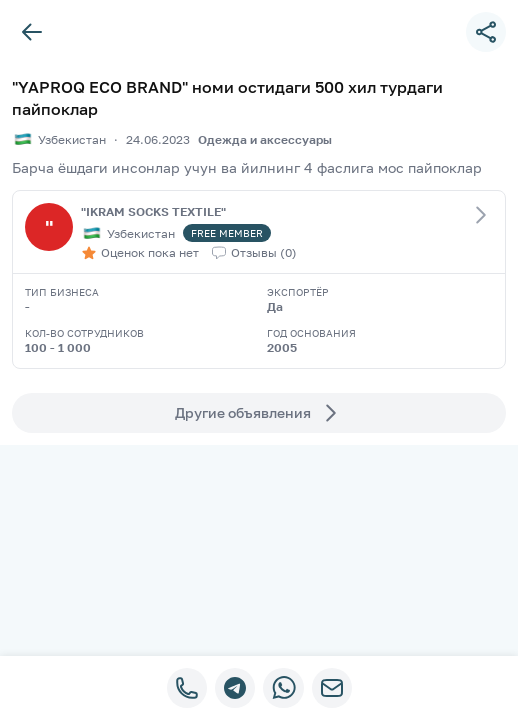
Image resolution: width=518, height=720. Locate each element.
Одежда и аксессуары (265, 139)
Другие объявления (259, 413)
